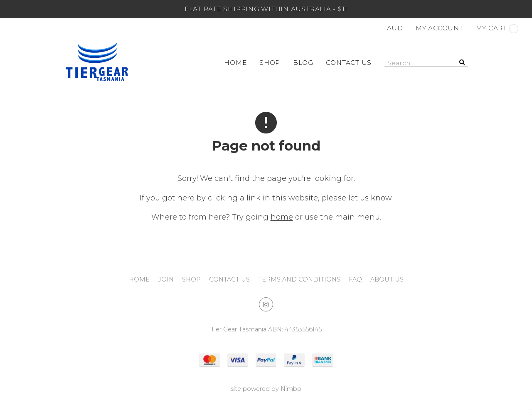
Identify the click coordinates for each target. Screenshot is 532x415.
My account (440, 28)
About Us (387, 279)
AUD (395, 28)
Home (235, 63)
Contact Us (349, 63)
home (282, 217)
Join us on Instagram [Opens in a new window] (266, 304)
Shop (270, 63)
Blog (303, 63)
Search (461, 62)
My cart (497, 29)
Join (166, 279)
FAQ (355, 279)
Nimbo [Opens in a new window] (291, 389)
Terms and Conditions (299, 279)
